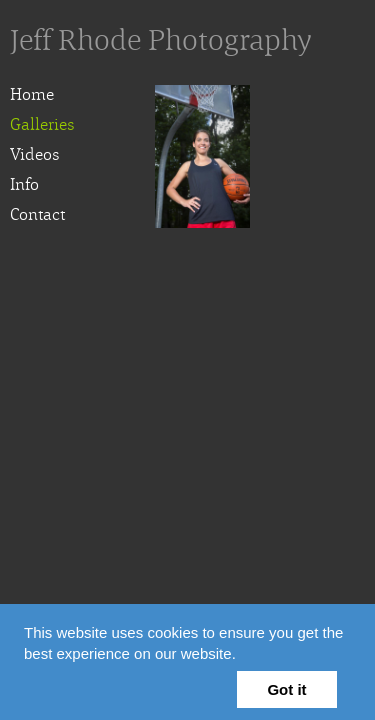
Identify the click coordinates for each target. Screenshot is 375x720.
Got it (286, 689)
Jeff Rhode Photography (161, 40)
